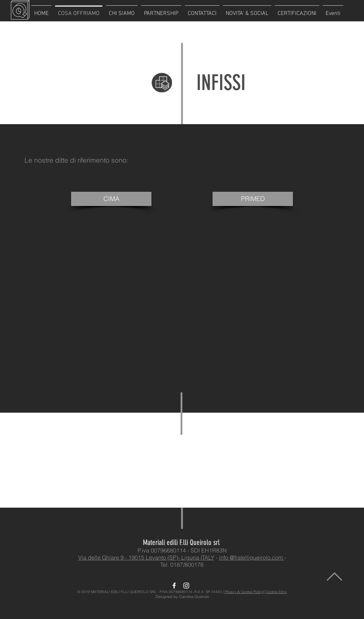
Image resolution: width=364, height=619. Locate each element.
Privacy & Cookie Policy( (244, 592)
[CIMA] (111, 199)
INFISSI (221, 83)
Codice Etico (276, 592)
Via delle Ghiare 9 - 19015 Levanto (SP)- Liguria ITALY (146, 557)
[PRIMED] (253, 199)
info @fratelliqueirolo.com (252, 557)
